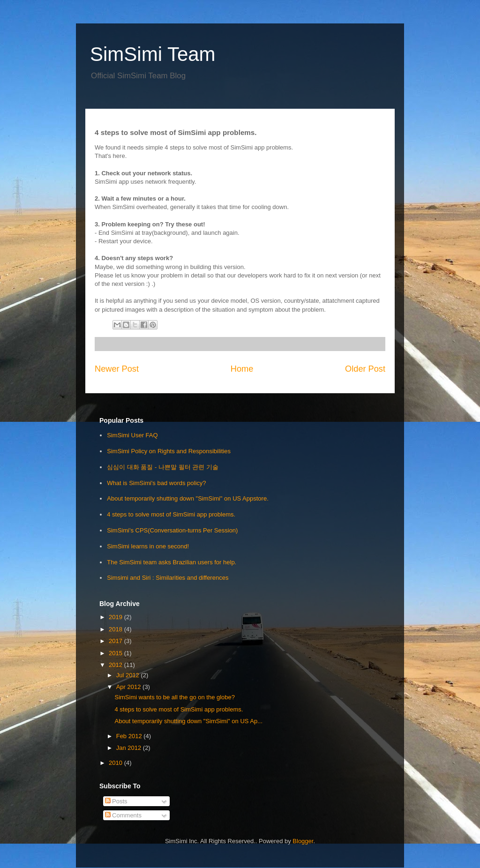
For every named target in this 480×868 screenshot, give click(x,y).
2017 (116, 641)
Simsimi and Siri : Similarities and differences (168, 578)
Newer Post (117, 369)
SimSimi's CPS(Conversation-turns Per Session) (172, 530)
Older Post (365, 369)
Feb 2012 (130, 736)
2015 (116, 653)
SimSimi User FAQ (132, 435)
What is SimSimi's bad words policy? (156, 483)
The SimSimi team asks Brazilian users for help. (172, 562)
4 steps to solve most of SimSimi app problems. (171, 514)
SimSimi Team (153, 54)
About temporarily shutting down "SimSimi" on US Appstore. (188, 498)
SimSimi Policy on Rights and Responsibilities (169, 451)
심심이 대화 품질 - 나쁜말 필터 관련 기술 (163, 467)
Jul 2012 (129, 675)
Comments (123, 815)
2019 (116, 617)
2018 (116, 629)
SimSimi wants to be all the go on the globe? (175, 697)
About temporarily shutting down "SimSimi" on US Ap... (188, 721)
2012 (116, 665)
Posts (116, 801)
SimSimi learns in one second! (148, 546)
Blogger (303, 841)
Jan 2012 (130, 748)
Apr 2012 (129, 687)
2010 (116, 763)
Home (242, 369)
